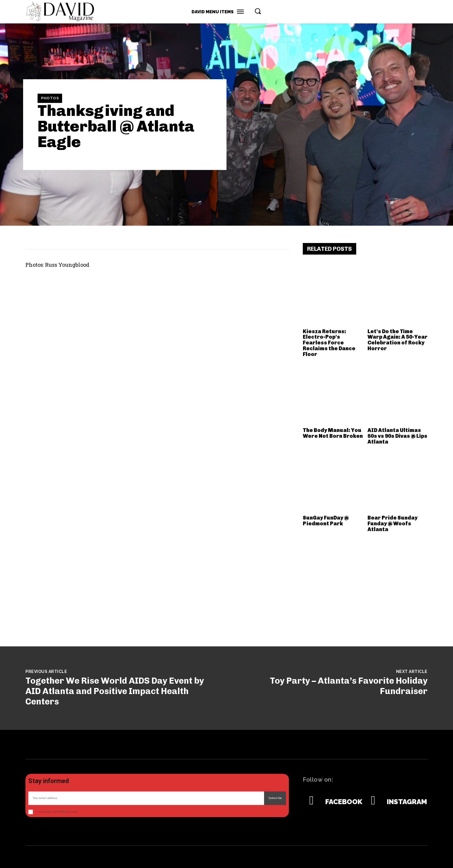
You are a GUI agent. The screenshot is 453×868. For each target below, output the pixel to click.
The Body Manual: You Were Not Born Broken (333, 433)
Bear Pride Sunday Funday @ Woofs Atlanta (392, 524)
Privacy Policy (70, 812)
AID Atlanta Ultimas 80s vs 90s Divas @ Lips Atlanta (397, 436)
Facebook (344, 802)
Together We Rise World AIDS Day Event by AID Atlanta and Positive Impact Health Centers (115, 691)
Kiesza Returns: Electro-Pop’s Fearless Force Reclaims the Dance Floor (329, 343)
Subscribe (275, 798)
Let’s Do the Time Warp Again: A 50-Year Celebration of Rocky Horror (398, 340)
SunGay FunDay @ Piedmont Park (326, 521)
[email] (146, 798)
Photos (50, 98)
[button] (258, 11)
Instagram (407, 802)
